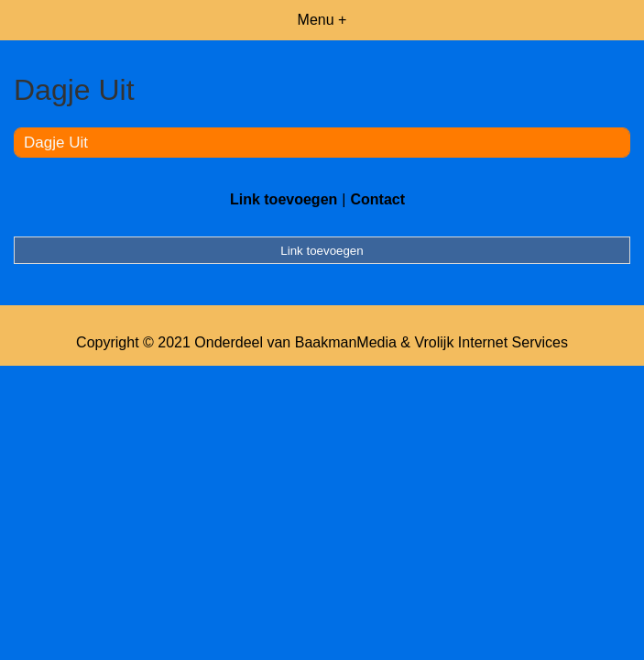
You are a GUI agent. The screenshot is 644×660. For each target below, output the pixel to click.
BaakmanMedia (346, 342)
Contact (377, 199)
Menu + (322, 20)
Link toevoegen (284, 199)
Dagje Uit (56, 143)
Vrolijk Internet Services (491, 342)
